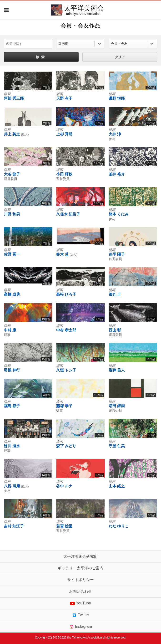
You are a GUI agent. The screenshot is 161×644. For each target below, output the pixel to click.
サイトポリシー (80, 580)
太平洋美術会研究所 (80, 556)
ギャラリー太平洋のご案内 (80, 568)
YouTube (80, 603)
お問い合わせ (80, 592)
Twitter (80, 615)
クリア (120, 57)
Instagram (80, 627)
